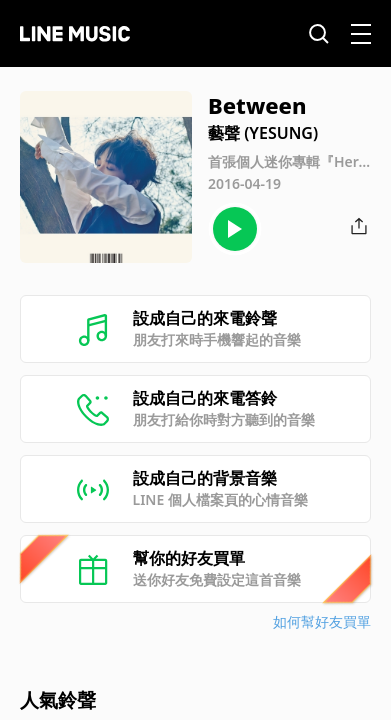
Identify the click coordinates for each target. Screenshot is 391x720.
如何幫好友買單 (322, 621)
